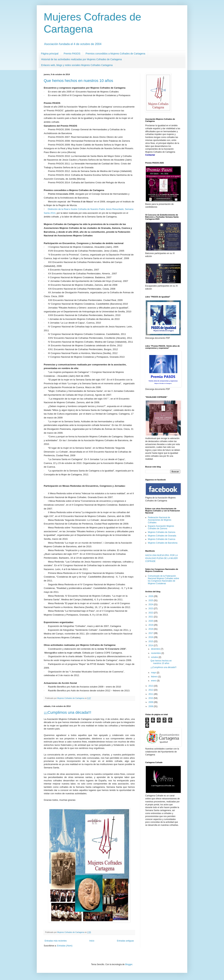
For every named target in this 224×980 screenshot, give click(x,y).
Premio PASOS (72, 54)
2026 (151, 596)
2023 (151, 609)
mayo (154, 673)
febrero (155, 677)
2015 (151, 641)
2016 (151, 637)
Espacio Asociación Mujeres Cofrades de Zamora (161, 527)
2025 (151, 600)
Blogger (129, 964)
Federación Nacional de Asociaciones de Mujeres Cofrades (160, 520)
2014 (151, 645)
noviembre (156, 653)
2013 (151, 686)
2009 (151, 702)
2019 (151, 625)
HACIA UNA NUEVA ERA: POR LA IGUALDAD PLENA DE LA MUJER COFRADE (161, 558)
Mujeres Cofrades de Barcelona (163, 543)
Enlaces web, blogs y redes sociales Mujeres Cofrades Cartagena (77, 65)
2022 (151, 613)
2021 (151, 617)
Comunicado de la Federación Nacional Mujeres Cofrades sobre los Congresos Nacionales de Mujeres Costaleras (163, 580)
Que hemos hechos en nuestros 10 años (78, 81)
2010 (151, 698)
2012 (151, 690)
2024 (151, 604)
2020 (151, 621)
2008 (151, 706)
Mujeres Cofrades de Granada (162, 536)
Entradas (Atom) (65, 946)
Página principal (50, 54)
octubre (155, 657)
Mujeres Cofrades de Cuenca (162, 539)
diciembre (156, 649)
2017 (151, 633)
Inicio (92, 941)
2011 (151, 694)
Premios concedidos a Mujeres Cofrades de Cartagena (115, 54)
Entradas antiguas (125, 941)
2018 (151, 629)
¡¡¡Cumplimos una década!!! (67, 712)
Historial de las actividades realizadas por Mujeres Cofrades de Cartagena (81, 59)
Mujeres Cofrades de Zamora (162, 532)
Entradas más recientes (56, 941)
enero (154, 681)
